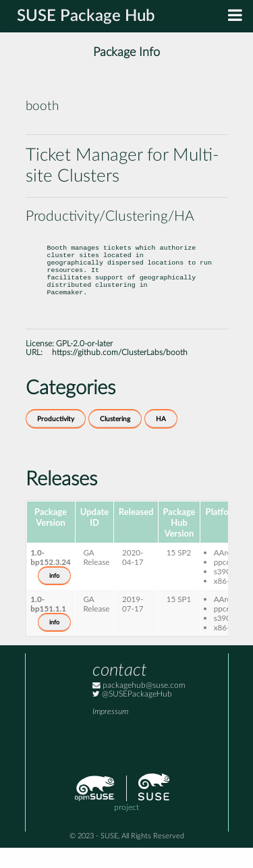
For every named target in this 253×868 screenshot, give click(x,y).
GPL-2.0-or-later (84, 364)
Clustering (115, 439)
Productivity (56, 439)
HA (161, 439)
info (54, 596)
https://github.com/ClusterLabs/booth (120, 373)
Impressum (110, 732)
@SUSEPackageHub (132, 714)
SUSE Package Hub (86, 16)
